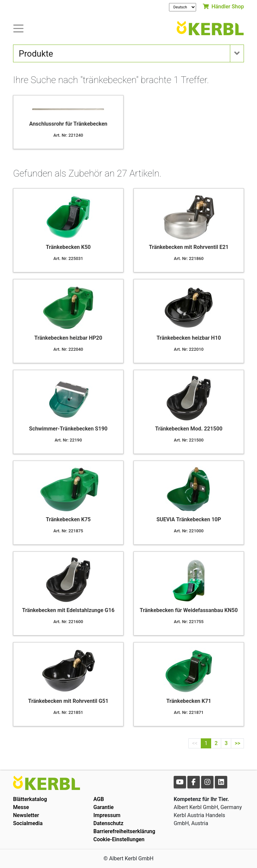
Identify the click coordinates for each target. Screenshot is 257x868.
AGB (99, 799)
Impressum (107, 815)
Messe (21, 807)
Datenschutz (108, 823)
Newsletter (26, 815)
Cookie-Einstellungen (119, 839)
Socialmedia (28, 823)
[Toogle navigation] (18, 28)
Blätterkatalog (30, 799)
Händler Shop (223, 7)
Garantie (104, 807)
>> (237, 743)
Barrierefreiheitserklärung (124, 831)
